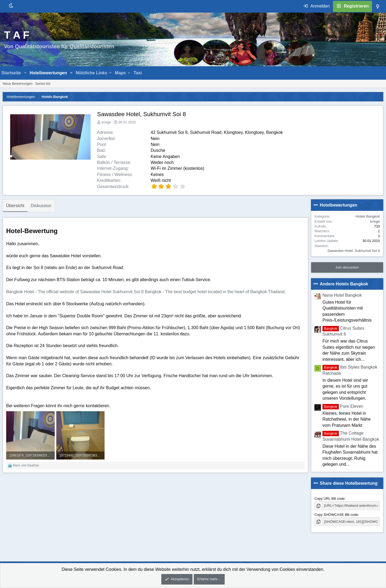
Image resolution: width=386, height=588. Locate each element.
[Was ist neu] (378, 6)
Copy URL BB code (329, 499)
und (26, 465)
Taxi (138, 73)
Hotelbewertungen (48, 73)
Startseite (11, 73)
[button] (25, 73)
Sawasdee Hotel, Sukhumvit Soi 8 (354, 251)
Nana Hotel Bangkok (342, 295)
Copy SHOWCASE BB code (336, 515)
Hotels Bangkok (368, 216)
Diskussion (41, 206)
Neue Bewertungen (18, 84)
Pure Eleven (343, 406)
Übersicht (15, 206)
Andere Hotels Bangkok (344, 284)
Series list (43, 84)
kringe (106, 122)
